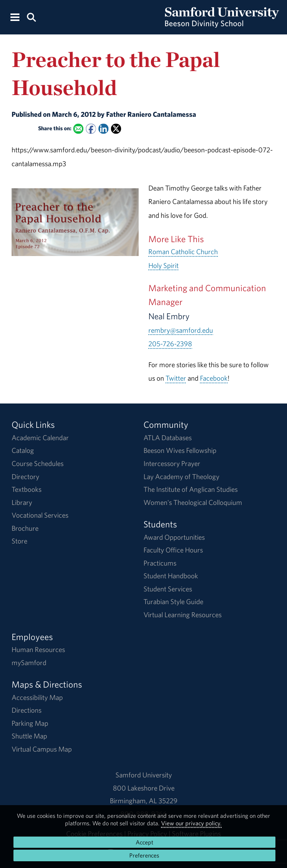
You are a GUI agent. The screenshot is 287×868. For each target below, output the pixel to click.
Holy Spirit (163, 265)
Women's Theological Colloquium (193, 502)
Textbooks (27, 489)
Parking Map (30, 723)
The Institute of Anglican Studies (191, 489)
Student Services (168, 589)
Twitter (176, 378)
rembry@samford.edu (181, 330)
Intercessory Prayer (172, 463)
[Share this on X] (116, 129)
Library (22, 502)
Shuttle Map (29, 736)
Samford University (144, 775)
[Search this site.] (31, 17)
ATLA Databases (168, 438)
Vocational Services (40, 515)
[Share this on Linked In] (103, 129)
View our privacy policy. (191, 823)
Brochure (25, 528)
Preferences (144, 855)
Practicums (160, 563)
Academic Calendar (40, 438)
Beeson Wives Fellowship (180, 450)
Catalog (23, 450)
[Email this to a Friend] (78, 129)
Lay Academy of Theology (181, 476)
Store (19, 541)
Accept (144, 842)
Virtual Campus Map (42, 749)
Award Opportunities (174, 537)
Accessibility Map (37, 697)
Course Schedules (38, 463)
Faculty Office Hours (173, 550)
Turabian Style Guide (173, 601)
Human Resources (38, 649)
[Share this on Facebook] (91, 129)
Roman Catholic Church (183, 252)
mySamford (29, 663)
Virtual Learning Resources (183, 615)
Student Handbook (171, 576)
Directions (27, 710)
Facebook (214, 378)
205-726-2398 (170, 344)
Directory (25, 476)
